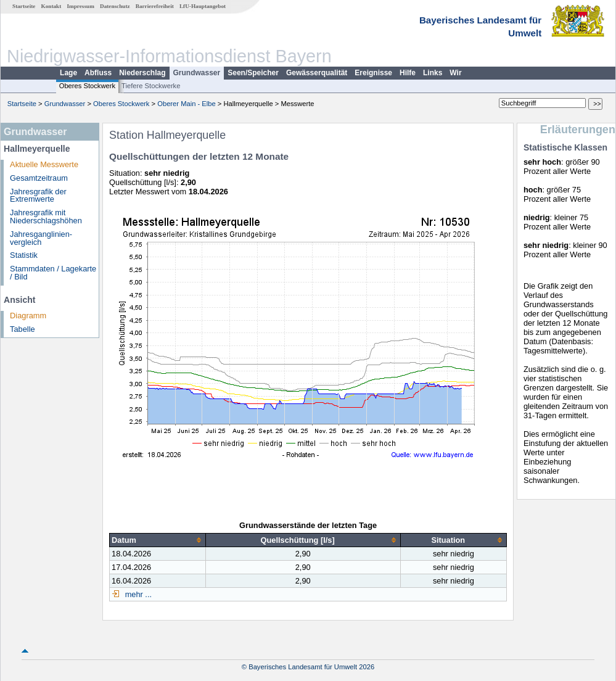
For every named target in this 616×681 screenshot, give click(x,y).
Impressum (81, 6)
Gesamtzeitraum (39, 178)
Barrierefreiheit (155, 6)
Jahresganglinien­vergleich (41, 238)
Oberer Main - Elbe (187, 104)
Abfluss (98, 73)
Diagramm (28, 316)
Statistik (24, 255)
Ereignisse (373, 73)
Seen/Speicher (253, 73)
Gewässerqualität (317, 73)
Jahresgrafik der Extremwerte (38, 196)
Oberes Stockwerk (87, 86)
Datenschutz (115, 6)
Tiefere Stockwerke (151, 86)
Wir (455, 73)
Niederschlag (142, 73)
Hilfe (408, 73)
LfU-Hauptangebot (203, 6)
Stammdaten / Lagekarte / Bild (53, 273)
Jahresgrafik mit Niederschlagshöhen (46, 217)
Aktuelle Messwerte (44, 164)
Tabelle (23, 329)
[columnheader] (158, 540)
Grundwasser (197, 73)
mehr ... (137, 594)
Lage (68, 73)
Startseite (24, 6)
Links (433, 73)
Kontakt (51, 6)
